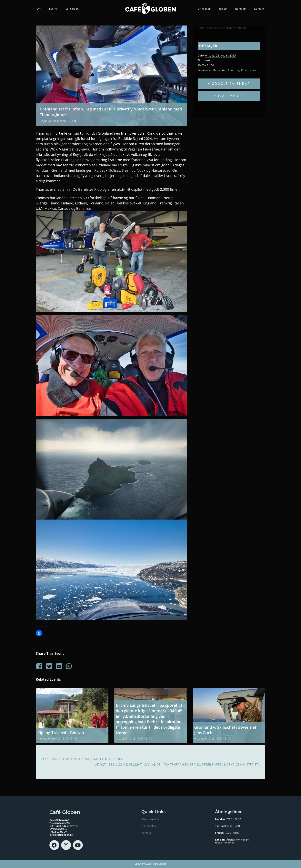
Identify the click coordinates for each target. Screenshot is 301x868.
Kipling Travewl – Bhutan (61, 733)
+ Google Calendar (229, 84)
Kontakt (146, 833)
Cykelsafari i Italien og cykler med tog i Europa (82, 759)
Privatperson (249, 70)
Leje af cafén (149, 826)
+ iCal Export (229, 96)
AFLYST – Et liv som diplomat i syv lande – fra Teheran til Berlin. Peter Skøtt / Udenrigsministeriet (178, 765)
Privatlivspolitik (150, 819)
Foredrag (234, 70)
